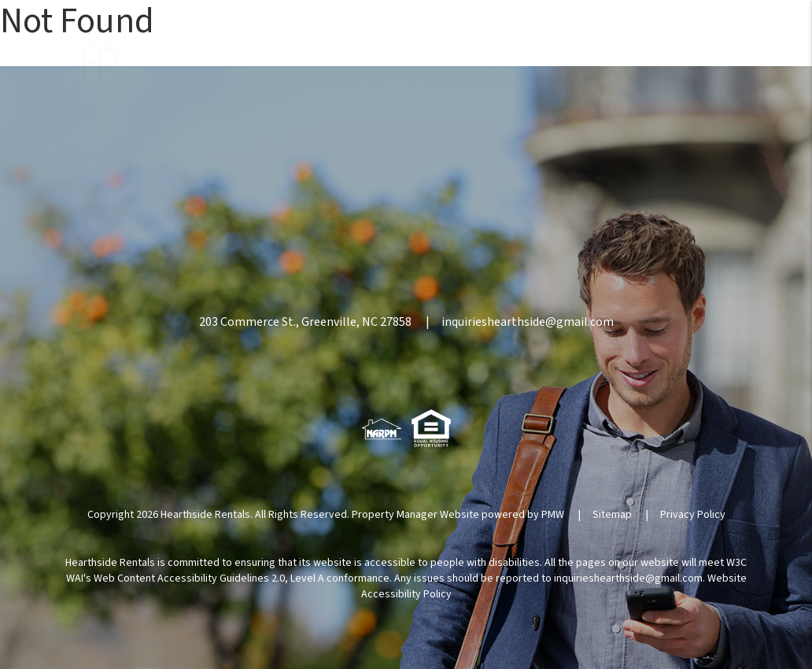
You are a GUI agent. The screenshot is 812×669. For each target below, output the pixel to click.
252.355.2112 (711, 41)
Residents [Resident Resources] (374, 80)
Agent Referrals (560, 80)
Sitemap (612, 515)
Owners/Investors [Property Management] (258, 80)
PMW (553, 515)
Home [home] (153, 80)
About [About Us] (658, 80)
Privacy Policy (693, 515)
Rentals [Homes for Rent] (460, 80)
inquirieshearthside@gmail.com (528, 322)
